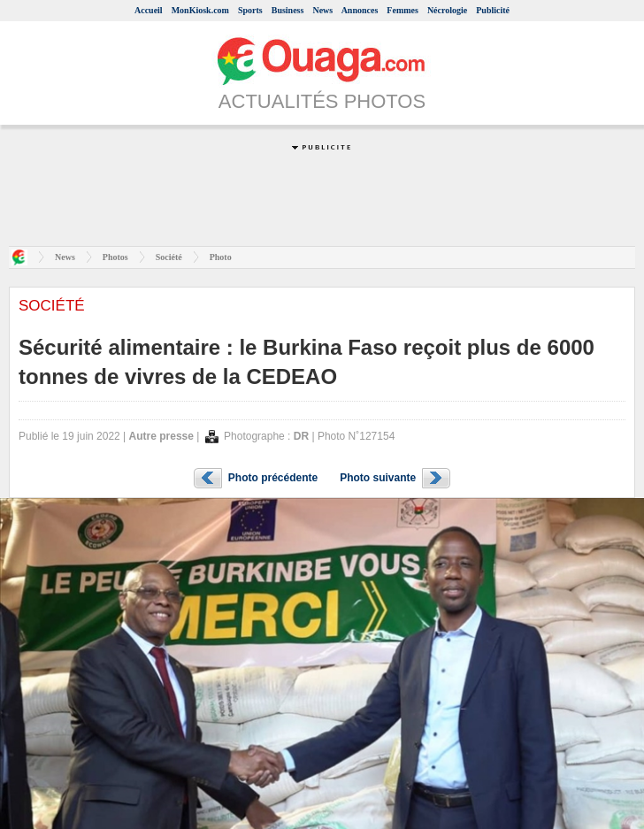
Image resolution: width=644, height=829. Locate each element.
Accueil (149, 10)
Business (288, 10)
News (322, 10)
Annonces (360, 10)
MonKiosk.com (200, 10)
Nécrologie (447, 10)
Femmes (402, 10)
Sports (250, 10)
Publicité (493, 10)
